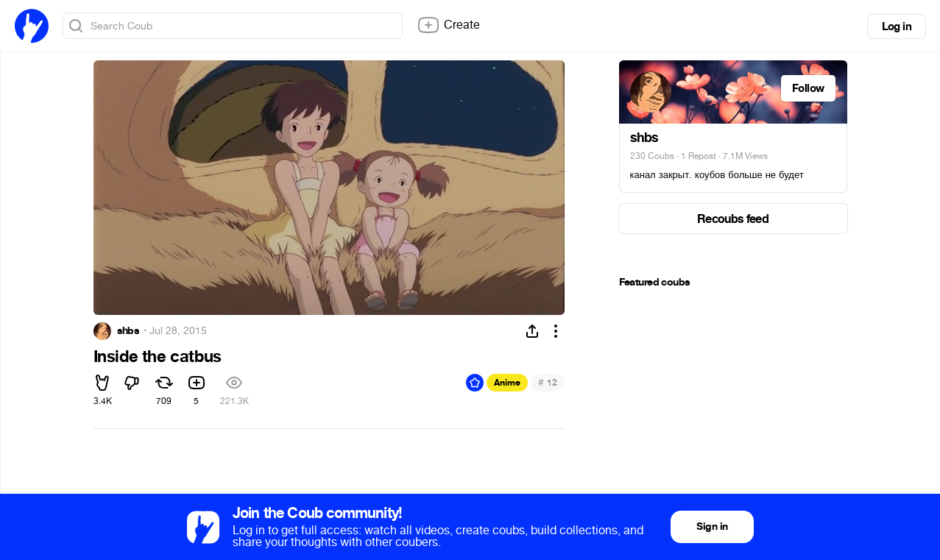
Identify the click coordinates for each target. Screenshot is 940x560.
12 (547, 382)
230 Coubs (652, 156)
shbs (128, 331)
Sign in (712, 527)
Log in (897, 26)
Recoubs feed (733, 219)
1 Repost (699, 156)
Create (448, 25)
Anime (507, 383)
